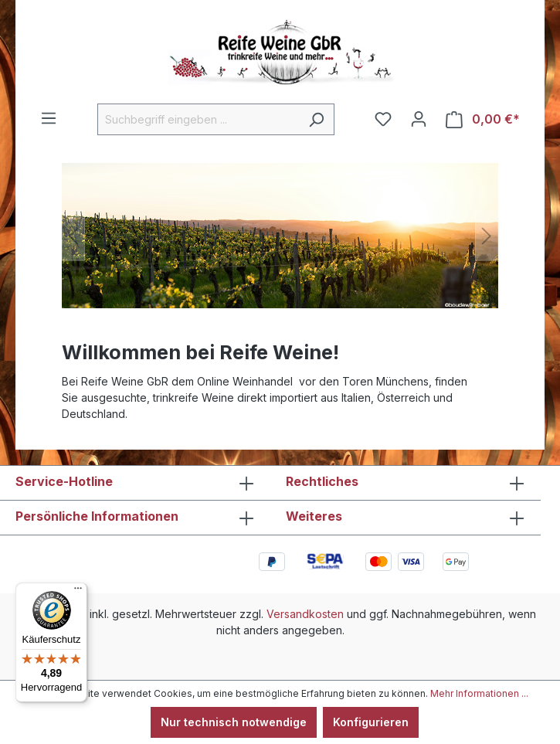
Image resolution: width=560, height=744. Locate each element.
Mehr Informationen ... (479, 693)
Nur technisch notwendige (234, 722)
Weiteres (314, 516)
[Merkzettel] (383, 119)
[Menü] (49, 118)
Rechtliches (322, 481)
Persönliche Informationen (97, 516)
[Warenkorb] (483, 119)
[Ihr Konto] (419, 119)
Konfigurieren (371, 722)
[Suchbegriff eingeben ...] (198, 119)
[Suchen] (316, 119)
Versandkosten (305, 614)
